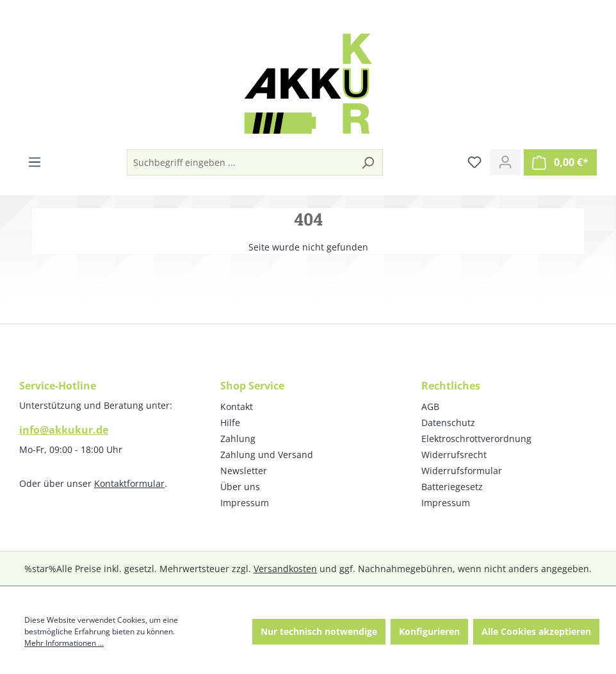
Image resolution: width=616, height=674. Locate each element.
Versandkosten (285, 569)
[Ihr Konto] (505, 162)
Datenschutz (448, 423)
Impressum (245, 503)
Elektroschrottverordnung (476, 439)
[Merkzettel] (474, 162)
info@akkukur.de (64, 430)
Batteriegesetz (452, 487)
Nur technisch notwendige (319, 631)
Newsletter (244, 471)
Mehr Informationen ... (64, 643)
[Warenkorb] (560, 162)
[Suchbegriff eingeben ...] (240, 162)
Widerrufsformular (462, 471)
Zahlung (238, 439)
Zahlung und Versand (267, 455)
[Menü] (35, 162)
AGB (430, 407)
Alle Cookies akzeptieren (536, 631)
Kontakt (237, 407)
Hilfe (230, 423)
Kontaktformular (129, 483)
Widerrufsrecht (454, 455)
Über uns (240, 487)
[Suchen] (368, 162)
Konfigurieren (429, 631)
